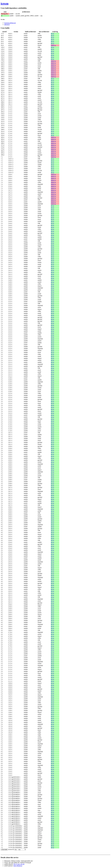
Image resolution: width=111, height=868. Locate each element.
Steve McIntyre (18, 866)
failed (53, 45)
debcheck (7, 25)
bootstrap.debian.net (10, 23)
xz (53, 34)
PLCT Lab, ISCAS (19, 864)
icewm (5, 3)
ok (52, 34)
